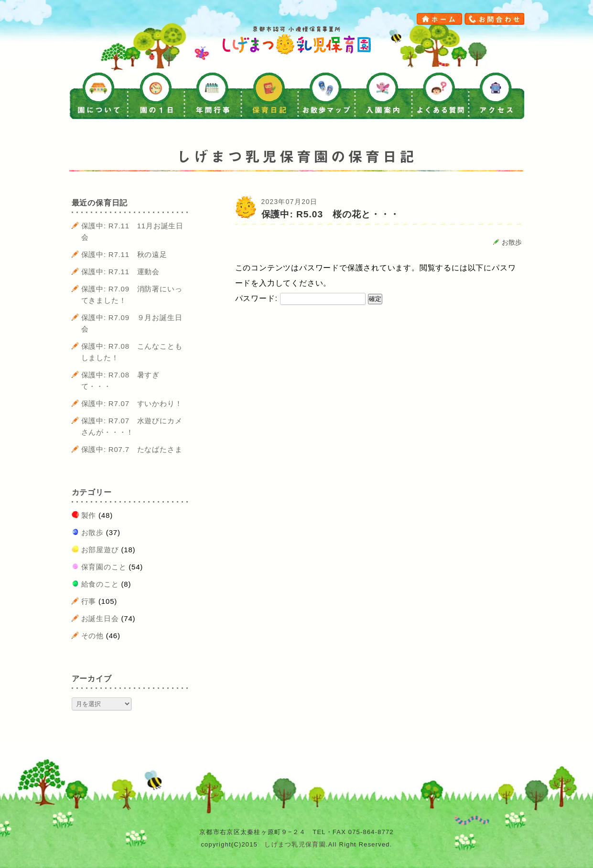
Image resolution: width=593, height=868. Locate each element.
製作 (89, 515)
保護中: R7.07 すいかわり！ (132, 403)
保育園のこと (104, 567)
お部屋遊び (100, 550)
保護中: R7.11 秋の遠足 (124, 254)
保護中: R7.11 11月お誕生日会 (132, 231)
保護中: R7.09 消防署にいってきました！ (132, 295)
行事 (89, 601)
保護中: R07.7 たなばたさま (132, 449)
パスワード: (301, 298)
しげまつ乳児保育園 (295, 844)
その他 (92, 636)
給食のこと (100, 584)
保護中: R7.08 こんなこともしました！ (132, 352)
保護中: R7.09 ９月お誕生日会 (132, 323)
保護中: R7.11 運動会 (121, 272)
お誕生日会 (100, 618)
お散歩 (512, 242)
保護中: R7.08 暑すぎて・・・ (121, 380)
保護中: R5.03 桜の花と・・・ (330, 214)
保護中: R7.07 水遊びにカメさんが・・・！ (132, 426)
